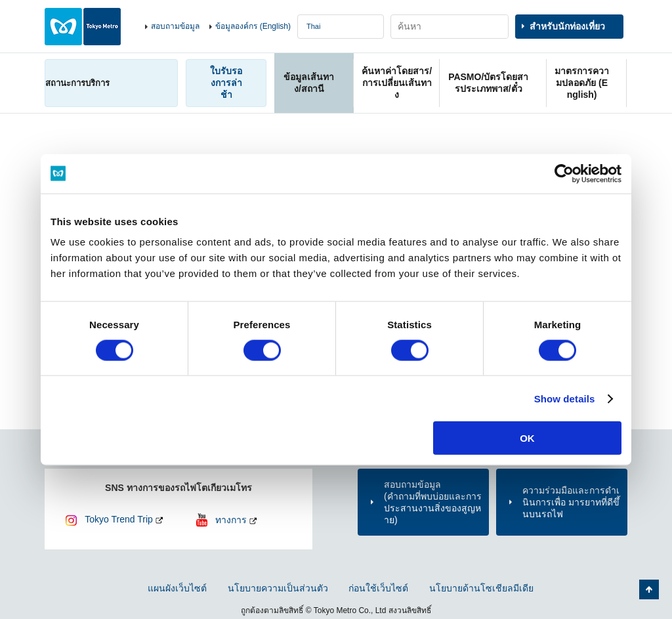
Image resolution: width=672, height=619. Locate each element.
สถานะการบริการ (77, 83)
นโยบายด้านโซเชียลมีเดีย (481, 588)
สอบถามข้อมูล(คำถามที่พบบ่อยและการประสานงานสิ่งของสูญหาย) (433, 502)
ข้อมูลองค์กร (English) (253, 26)
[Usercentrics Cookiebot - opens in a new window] (564, 173)
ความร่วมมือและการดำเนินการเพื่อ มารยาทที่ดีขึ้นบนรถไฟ (571, 502)
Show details (565, 398)
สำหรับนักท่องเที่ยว (567, 26)
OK (527, 438)
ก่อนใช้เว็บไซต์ (378, 588)
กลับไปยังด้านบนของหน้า (649, 589)
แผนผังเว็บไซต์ (177, 588)
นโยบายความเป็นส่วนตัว (278, 588)
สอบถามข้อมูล (175, 26)
